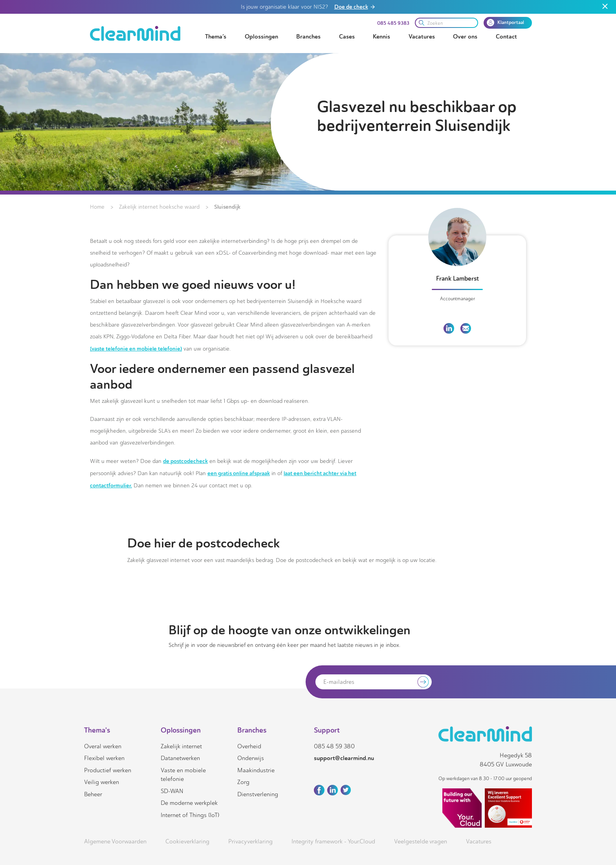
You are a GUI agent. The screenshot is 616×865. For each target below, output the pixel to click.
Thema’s (216, 37)
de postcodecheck (185, 461)
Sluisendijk (227, 207)
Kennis (381, 37)
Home (97, 207)
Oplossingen (261, 37)
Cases (347, 37)
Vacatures (422, 37)
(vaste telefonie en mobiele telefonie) (136, 349)
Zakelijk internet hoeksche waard (159, 207)
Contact (506, 37)
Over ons (465, 37)
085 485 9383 (393, 23)
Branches (308, 37)
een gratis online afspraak (239, 473)
